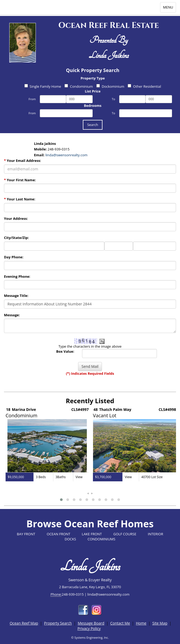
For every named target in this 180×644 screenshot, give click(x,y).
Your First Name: (20, 180)
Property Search (58, 623)
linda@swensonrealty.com (67, 155)
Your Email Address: (22, 161)
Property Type (93, 78)
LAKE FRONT (92, 534)
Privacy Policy (89, 628)
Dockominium (110, 86)
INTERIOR (156, 534)
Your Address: (16, 218)
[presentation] (88, 493)
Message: (12, 315)
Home (141, 623)
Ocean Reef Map (24, 623)
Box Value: (65, 351)
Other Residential (144, 86)
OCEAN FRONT (59, 534)
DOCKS (70, 539)
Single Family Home (43, 86)
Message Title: (16, 296)
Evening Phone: (17, 276)
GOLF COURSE (125, 534)
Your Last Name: (20, 199)
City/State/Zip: (16, 238)
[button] (61, 500)
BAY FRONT (26, 534)
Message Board (91, 623)
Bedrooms (93, 106)
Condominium (79, 86)
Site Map (160, 623)
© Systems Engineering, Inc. (90, 637)
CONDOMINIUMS (102, 539)
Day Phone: (14, 257)
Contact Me (120, 623)
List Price (93, 91)
